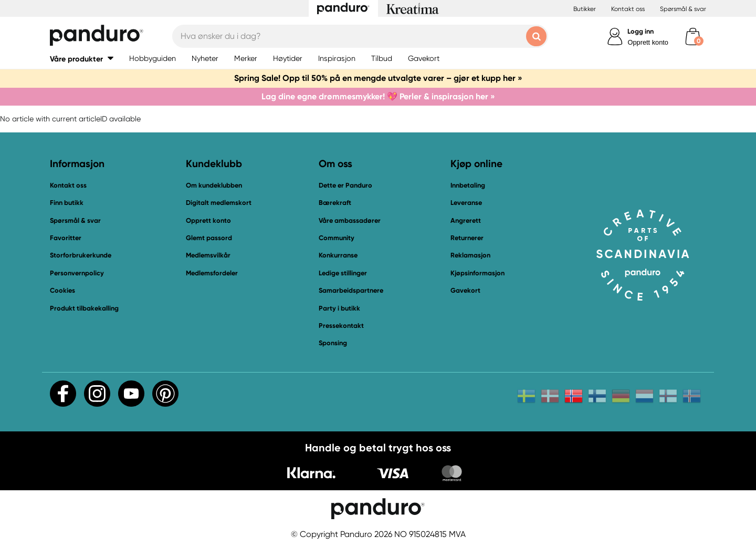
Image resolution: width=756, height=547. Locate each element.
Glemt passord (209, 238)
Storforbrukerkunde (81, 255)
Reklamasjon (470, 255)
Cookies (62, 291)
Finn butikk (67, 203)
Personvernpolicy (77, 273)
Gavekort (465, 290)
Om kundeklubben (214, 185)
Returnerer (467, 238)
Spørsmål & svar (683, 9)
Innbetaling (468, 185)
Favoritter (66, 238)
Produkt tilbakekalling (84, 308)
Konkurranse (338, 255)
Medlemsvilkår (208, 255)
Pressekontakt (341, 326)
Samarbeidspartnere (351, 290)
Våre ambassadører (350, 220)
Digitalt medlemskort (219, 203)
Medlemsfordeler (212, 273)
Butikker (585, 9)
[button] (82, 59)
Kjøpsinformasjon (477, 273)
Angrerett (466, 220)
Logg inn (640, 31)
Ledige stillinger (343, 273)
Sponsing (333, 343)
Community (337, 238)
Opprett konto (648, 42)
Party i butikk (339, 308)
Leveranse (466, 203)
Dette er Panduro (345, 185)
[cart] (693, 37)
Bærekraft (335, 203)
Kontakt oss (628, 9)
